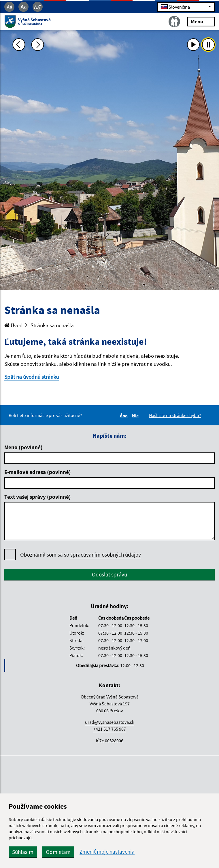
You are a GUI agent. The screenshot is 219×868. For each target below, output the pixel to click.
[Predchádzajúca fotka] (19, 45)
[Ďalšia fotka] (38, 45)
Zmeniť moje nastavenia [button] (107, 852)
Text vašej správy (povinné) (38, 497)
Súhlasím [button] (23, 852)
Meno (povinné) (23, 447)
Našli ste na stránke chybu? (175, 415)
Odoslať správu (109, 574)
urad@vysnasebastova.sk (110, 722)
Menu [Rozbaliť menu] (201, 21)
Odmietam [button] (58, 852)
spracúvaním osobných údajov (106, 555)
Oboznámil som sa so (81, 555)
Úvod (14, 325)
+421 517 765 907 (110, 729)
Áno (125, 416)
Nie (136, 416)
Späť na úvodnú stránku (32, 377)
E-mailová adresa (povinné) (38, 472)
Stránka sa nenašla (52, 325)
